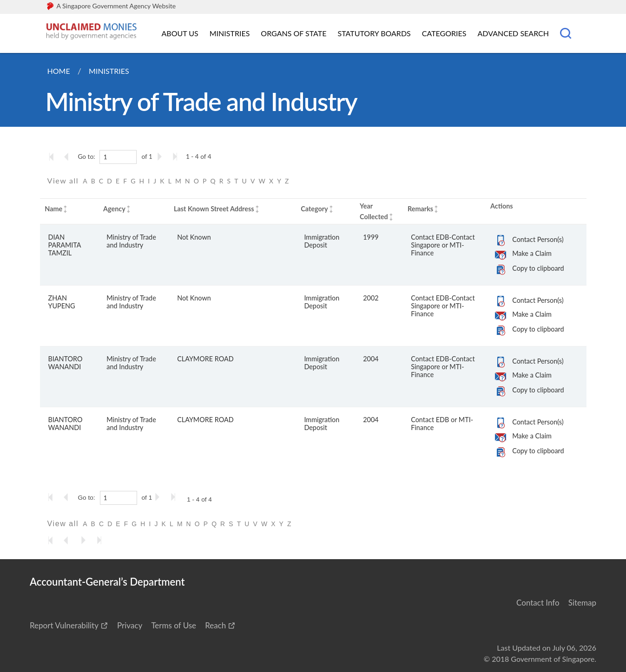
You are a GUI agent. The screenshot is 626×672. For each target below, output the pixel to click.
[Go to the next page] (161, 157)
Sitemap (582, 603)
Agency (114, 209)
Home (59, 71)
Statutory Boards (374, 33)
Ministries (230, 33)
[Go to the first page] (53, 157)
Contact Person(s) (538, 239)
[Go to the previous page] (69, 157)
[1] (118, 157)
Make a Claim (532, 253)
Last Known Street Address (214, 209)
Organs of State (293, 33)
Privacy (130, 625)
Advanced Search (513, 33)
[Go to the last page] (177, 157)
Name (53, 209)
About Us (180, 33)
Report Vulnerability (64, 625)
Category (314, 209)
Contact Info (538, 603)
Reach (215, 625)
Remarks (420, 209)
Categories (444, 33)
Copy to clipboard (538, 268)
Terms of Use (174, 625)
